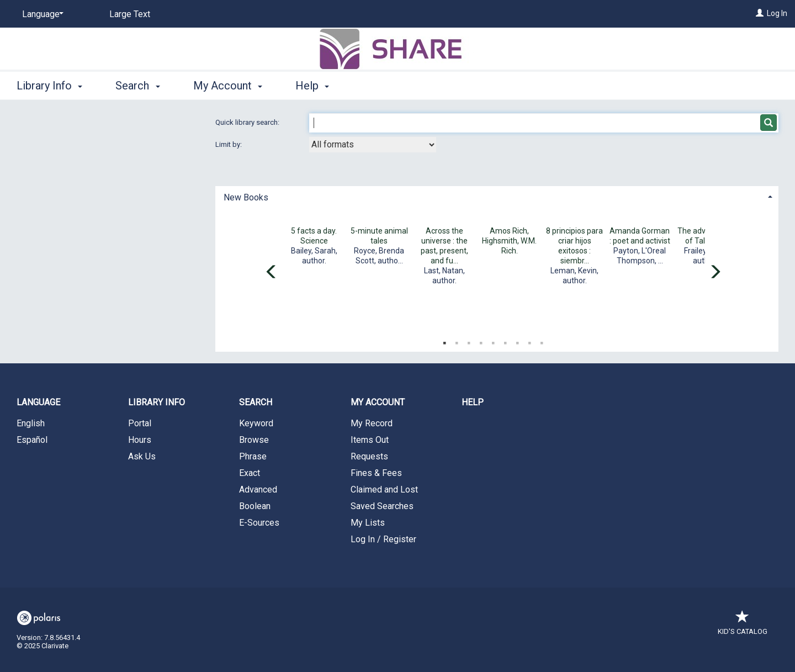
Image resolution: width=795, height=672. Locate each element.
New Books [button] (246, 197)
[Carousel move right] (715, 273)
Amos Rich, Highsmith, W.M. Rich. (509, 241)
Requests (369, 456)
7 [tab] (517, 341)
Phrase (253, 456)
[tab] (497, 196)
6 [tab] (505, 341)
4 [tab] (481, 341)
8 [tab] (529, 341)
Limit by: (229, 144)
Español (32, 440)
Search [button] (137, 86)
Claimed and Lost (384, 490)
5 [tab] (493, 341)
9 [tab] (542, 341)
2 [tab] (457, 341)
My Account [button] (228, 86)
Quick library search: (248, 122)
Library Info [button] (49, 86)
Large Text (130, 14)
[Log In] (760, 13)
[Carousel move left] (272, 273)
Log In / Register (383, 539)
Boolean (255, 506)
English (31, 423)
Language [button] (38, 402)
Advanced (258, 490)
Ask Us (142, 456)
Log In (777, 13)
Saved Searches (382, 506)
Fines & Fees (376, 473)
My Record (372, 423)
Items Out (370, 440)
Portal (140, 423)
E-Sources (259, 523)
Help (473, 402)
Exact (250, 473)
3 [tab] (469, 341)
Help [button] (312, 86)
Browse (254, 440)
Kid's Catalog (743, 626)
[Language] (41, 14)
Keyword (256, 423)
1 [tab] (444, 341)
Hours (140, 440)
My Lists (368, 523)
